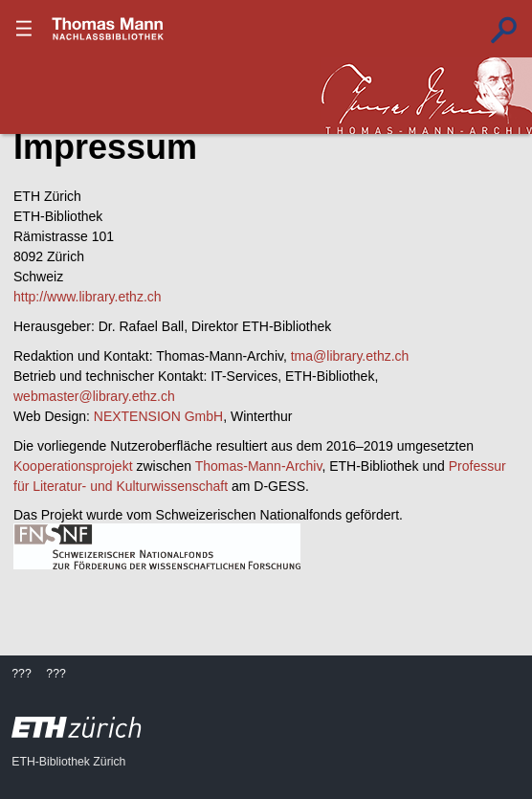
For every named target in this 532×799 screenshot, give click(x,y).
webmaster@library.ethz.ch (94, 396)
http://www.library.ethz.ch (88, 297)
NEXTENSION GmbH (158, 416)
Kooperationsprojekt (73, 466)
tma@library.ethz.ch (350, 356)
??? (108, 29)
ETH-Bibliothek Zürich (68, 762)
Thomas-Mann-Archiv (259, 466)
